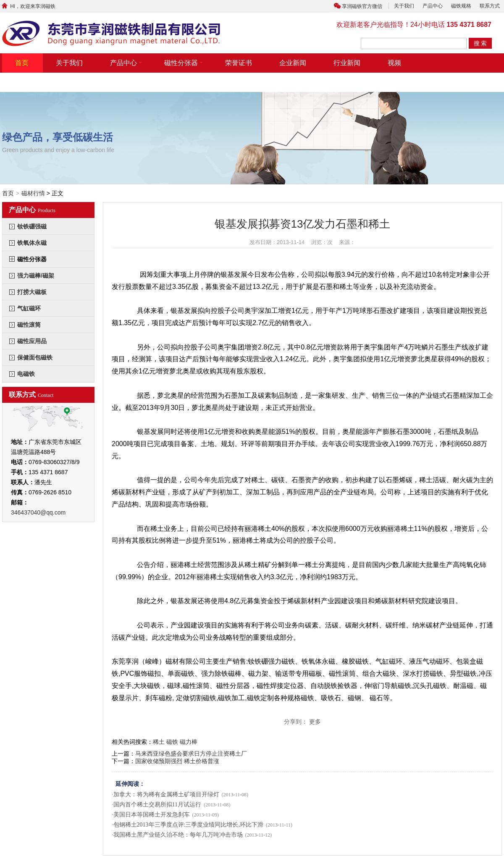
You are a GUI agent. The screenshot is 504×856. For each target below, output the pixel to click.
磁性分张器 (184, 63)
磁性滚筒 (29, 325)
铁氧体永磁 (32, 243)
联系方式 (490, 6)
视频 (394, 63)
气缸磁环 (29, 308)
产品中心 (433, 6)
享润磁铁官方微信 (362, 6)
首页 (22, 63)
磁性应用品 (32, 341)
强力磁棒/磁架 (36, 276)
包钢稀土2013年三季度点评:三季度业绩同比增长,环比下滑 (188, 825)
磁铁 (172, 742)
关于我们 (404, 6)
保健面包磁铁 (35, 357)
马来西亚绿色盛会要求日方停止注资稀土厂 (191, 754)
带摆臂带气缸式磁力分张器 (55, 82)
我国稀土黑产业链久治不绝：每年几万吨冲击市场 (178, 835)
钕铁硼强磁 (32, 226)
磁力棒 (189, 742)
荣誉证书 (239, 63)
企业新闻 (293, 63)
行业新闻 (347, 63)
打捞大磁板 (32, 292)
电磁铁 (26, 374)
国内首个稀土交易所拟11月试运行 (157, 805)
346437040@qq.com (38, 512)
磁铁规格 (461, 6)
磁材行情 (33, 193)
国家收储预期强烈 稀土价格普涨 (177, 761)
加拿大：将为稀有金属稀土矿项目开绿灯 (166, 794)
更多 (315, 722)
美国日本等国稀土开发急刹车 (152, 815)
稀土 (159, 742)
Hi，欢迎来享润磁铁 (28, 6)
